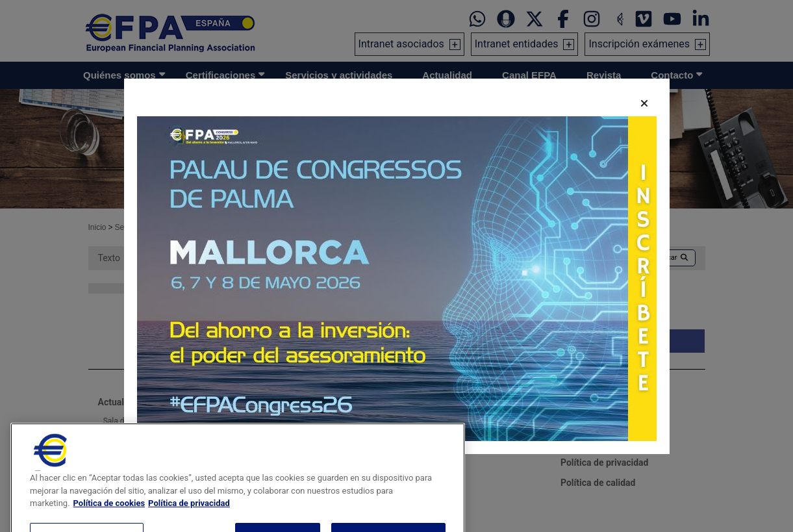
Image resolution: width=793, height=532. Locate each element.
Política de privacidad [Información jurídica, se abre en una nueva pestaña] (189, 521)
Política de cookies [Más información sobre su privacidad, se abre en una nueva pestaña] (109, 521)
